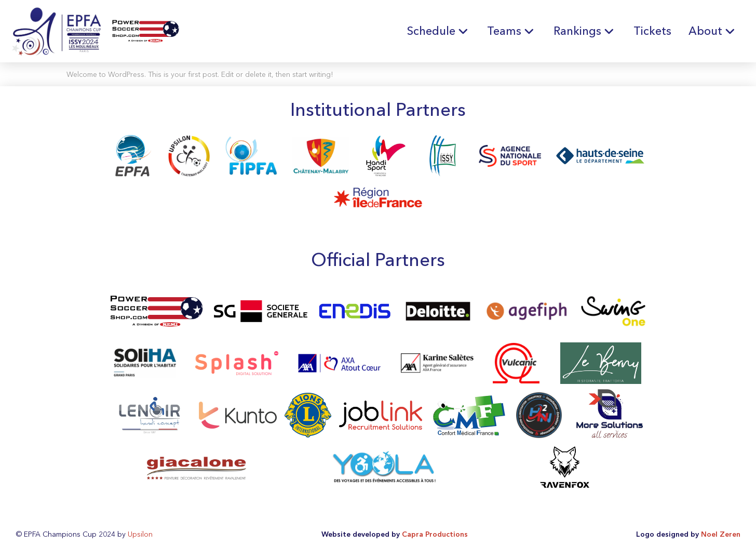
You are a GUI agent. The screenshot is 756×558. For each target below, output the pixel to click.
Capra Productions (435, 534)
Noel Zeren (721, 534)
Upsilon (140, 534)
